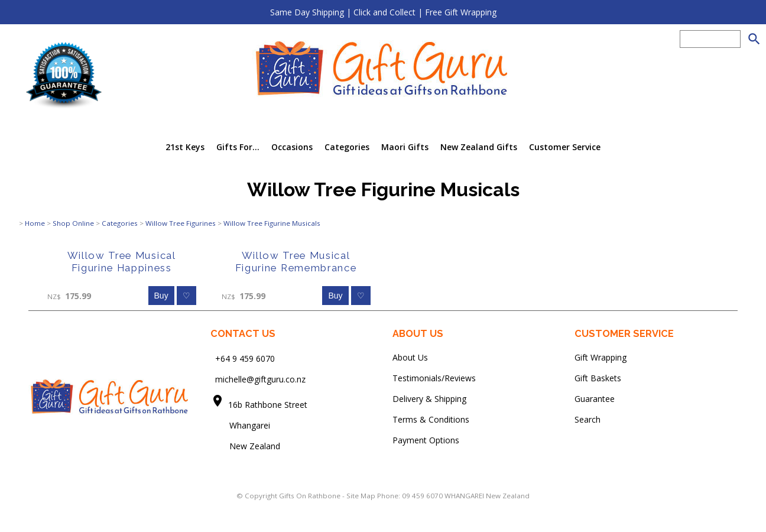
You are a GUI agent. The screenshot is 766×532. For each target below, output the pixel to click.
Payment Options (426, 440)
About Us (410, 357)
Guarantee (595, 399)
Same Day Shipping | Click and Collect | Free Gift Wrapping (383, 12)
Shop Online (73, 223)
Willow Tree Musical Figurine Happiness (122, 262)
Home (35, 223)
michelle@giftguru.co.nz (260, 379)
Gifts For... (238, 147)
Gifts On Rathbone (311, 496)
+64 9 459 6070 (245, 359)
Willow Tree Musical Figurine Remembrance (296, 262)
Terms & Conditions (431, 419)
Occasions (292, 147)
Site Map (361, 496)
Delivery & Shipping (429, 399)
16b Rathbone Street (269, 405)
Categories (347, 147)
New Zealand (245, 446)
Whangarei (241, 425)
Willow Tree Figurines (181, 223)
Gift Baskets (598, 378)
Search (588, 419)
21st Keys (185, 147)
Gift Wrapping (601, 357)
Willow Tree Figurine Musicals (272, 223)
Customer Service (565, 147)
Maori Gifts (405, 147)
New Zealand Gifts (479, 147)
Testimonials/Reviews (434, 378)
